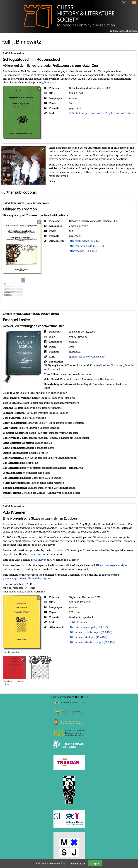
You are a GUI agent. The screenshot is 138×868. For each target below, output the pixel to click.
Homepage (35, 554)
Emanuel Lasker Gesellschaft (88, 356)
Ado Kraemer (79, 622)
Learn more (78, 863)
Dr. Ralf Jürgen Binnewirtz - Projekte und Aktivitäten (103, 113)
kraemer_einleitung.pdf (92, 632)
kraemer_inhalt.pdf (90, 637)
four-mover (39, 560)
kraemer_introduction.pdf (94, 642)
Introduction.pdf (88, 246)
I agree (95, 863)
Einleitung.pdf (87, 241)
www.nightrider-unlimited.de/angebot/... (29, 578)
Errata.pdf (85, 251)
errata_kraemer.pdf (90, 627)
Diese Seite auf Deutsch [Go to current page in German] (125, 31)
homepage (50, 82)
